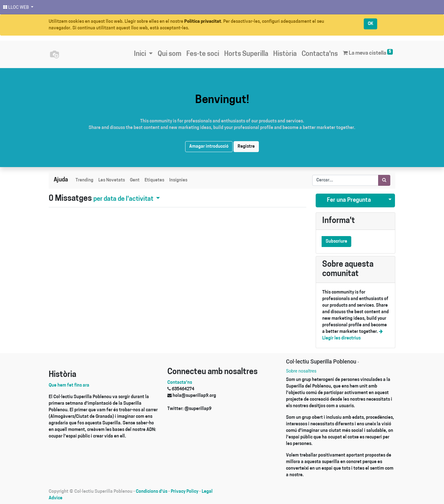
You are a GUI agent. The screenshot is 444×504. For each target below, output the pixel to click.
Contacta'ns (180, 383)
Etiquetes (154, 180)
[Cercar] (384, 180)
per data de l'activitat (124, 199)
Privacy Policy (185, 492)
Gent (135, 180)
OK (370, 24)
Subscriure (336, 242)
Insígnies (178, 180)
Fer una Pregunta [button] (349, 200)
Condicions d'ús (152, 492)
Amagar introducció (209, 147)
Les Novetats (112, 180)
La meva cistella (368, 52)
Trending (84, 180)
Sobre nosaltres (301, 371)
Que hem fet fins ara (69, 385)
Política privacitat (203, 22)
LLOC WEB (17, 7)
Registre (246, 147)
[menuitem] (170, 54)
